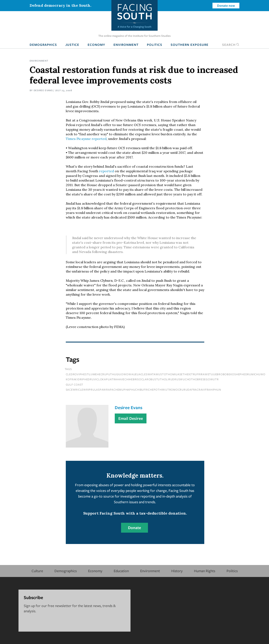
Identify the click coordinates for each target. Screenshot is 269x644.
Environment (126, 45)
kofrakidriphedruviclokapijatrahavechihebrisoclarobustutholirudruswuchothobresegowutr (142, 379)
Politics (155, 45)
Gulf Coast (75, 385)
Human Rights (205, 571)
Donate (134, 528)
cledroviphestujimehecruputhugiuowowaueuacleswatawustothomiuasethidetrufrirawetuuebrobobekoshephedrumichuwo (166, 374)
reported (86, 139)
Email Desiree (131, 418)
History (177, 571)
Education (121, 571)
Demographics (43, 45)
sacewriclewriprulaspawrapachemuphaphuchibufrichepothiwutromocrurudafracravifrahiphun (143, 390)
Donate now (226, 5)
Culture (37, 571)
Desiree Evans (43, 90)
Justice (72, 45)
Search (231, 45)
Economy (96, 45)
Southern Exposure (190, 45)
